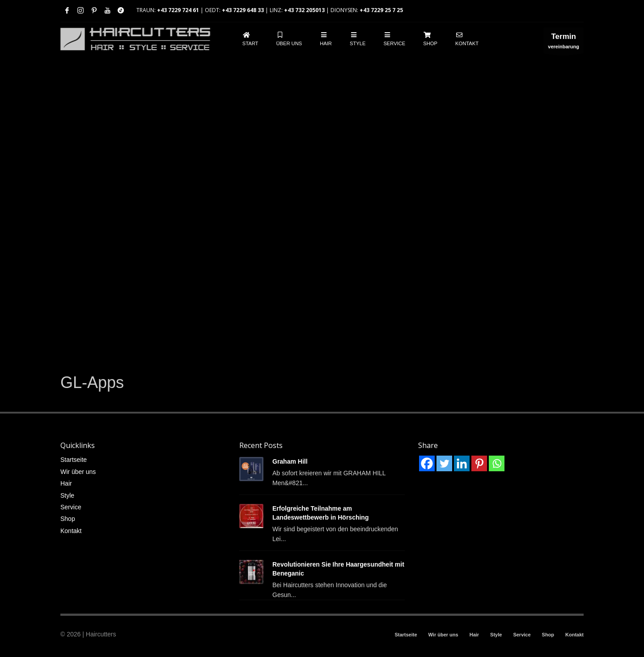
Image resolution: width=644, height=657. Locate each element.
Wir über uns (78, 472)
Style (67, 495)
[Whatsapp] (497, 463)
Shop (68, 519)
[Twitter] (444, 463)
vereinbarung (563, 43)
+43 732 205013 (304, 10)
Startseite (74, 460)
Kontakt (71, 531)
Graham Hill (290, 461)
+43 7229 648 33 (243, 10)
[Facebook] (427, 463)
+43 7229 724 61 (178, 10)
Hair (66, 483)
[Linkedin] (462, 463)
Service (71, 507)
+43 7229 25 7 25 (381, 10)
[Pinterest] (479, 463)
